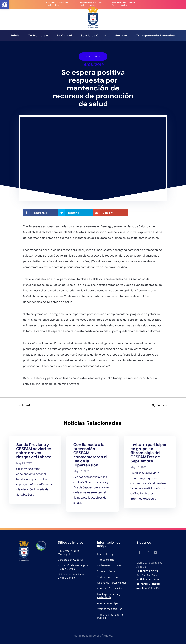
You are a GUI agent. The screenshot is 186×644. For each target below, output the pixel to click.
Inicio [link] (16, 36)
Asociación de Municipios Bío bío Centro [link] (73, 567)
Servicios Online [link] (94, 36)
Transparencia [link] (106, 560)
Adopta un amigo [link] (107, 603)
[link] (5, 5)
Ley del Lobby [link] (105, 554)
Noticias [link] (121, 36)
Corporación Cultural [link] (70, 560)
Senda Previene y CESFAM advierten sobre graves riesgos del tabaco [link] (34, 451)
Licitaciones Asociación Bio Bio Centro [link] (71, 576)
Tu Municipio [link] (38, 36)
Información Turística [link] (110, 588)
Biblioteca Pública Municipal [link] (68, 552)
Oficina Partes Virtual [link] (124, 2)
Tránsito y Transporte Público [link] (110, 616)
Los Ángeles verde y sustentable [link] (109, 596)
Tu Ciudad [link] (64, 36)
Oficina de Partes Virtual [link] (112, 583)
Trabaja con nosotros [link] (110, 577)
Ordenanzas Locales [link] (109, 565)
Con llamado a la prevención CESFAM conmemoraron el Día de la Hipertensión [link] (90, 455)
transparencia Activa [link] (90, 2)
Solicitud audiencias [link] (57, 2)
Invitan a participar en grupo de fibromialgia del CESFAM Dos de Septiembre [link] (149, 453)
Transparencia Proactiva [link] (156, 36)
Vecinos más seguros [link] (110, 609)
